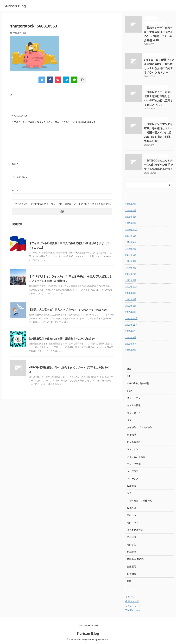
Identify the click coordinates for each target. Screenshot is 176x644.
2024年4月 (131, 261)
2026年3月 (131, 204)
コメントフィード (134, 606)
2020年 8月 (131, 344)
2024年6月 (131, 249)
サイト (15, 191)
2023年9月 (131, 280)
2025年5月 (131, 210)
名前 (15, 164)
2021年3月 (131, 299)
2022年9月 (131, 293)
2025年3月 (131, 217)
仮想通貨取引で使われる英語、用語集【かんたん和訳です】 (64, 339)
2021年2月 (131, 306)
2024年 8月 (131, 242)
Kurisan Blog (15, 6)
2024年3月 (131, 268)
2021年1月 (131, 312)
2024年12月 (131, 230)
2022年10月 (131, 287)
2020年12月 (131, 318)
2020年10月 (131, 331)
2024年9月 (131, 236)
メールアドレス (20, 177)
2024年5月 (131, 255)
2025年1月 (131, 223)
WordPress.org (133, 610)
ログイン (130, 597)
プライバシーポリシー (88, 626)
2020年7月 (131, 350)
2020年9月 (131, 337)
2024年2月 (131, 274)
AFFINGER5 (104, 639)
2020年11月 (131, 325)
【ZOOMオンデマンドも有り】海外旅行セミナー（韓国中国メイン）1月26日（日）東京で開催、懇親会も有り (158, 133)
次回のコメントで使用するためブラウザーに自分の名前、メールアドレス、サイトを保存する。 (63, 204)
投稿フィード (132, 601)
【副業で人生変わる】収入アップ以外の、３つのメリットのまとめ (68, 310)
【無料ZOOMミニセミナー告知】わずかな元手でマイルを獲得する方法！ (158, 165)
